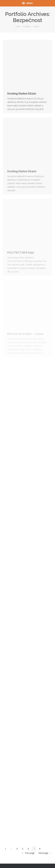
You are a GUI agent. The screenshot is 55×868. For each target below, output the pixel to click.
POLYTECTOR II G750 (21, 253)
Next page (43, 853)
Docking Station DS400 (22, 171)
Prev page (30, 853)
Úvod (18, 26)
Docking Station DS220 (22, 94)
